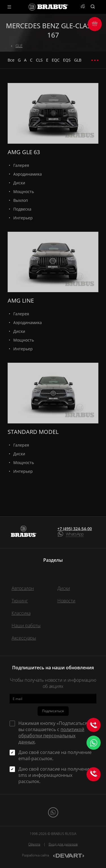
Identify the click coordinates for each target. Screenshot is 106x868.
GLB (78, 60)
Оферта (34, 844)
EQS (67, 60)
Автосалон (23, 588)
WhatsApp (75, 534)
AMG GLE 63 (24, 152)
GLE (19, 46)
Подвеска (22, 209)
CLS (39, 60)
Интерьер (23, 218)
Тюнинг (20, 601)
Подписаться (53, 711)
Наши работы (26, 626)
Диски (19, 183)
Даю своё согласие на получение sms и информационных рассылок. (55, 775)
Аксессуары (24, 638)
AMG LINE (21, 300)
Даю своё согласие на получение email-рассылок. (55, 755)
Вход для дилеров (63, 844)
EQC (56, 60)
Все (11, 60)
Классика (21, 613)
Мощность (24, 192)
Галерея (21, 165)
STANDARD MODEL (33, 432)
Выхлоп (21, 200)
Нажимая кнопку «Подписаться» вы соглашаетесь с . (54, 733)
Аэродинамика (28, 174)
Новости (66, 601)
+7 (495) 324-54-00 (75, 529)
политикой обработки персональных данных (51, 736)
